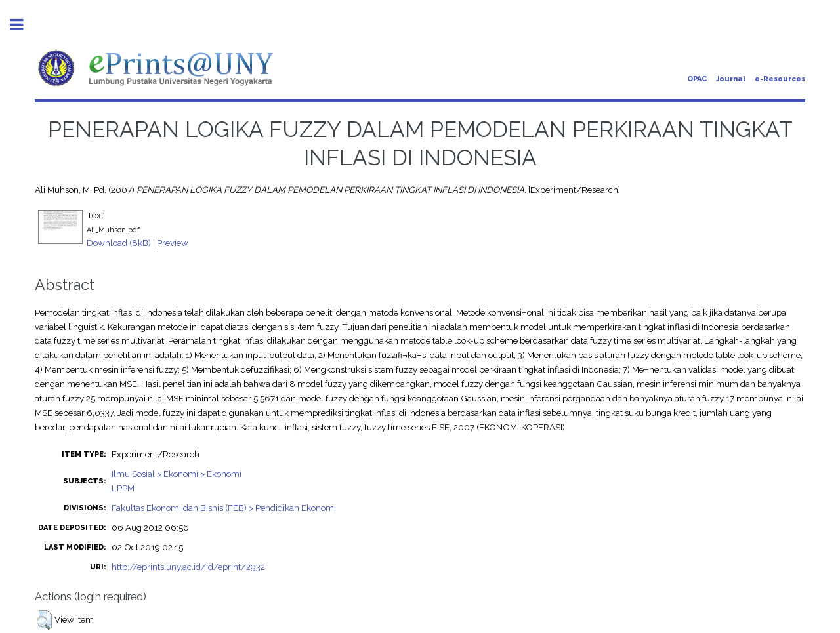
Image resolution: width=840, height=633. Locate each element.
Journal (731, 79)
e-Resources (780, 79)
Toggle (24, 25)
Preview (173, 243)
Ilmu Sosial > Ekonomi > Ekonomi (177, 474)
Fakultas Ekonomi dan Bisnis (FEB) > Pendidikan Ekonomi (224, 508)
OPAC (697, 79)
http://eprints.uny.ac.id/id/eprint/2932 (188, 567)
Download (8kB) (119, 243)
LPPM (123, 488)
